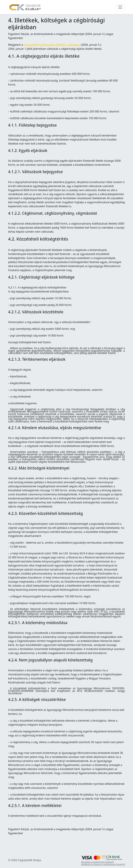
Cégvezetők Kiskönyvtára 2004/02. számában (52, 45)
